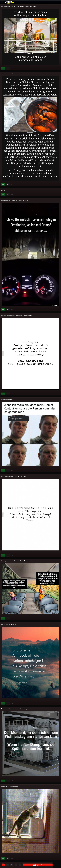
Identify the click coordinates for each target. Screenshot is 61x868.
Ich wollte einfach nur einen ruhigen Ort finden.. (15, 200)
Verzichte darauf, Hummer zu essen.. (12, 74)
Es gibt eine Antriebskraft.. (9, 624)
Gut (3, 68)
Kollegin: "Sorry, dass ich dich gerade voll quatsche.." (17, 315)
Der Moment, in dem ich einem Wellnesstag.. (14, 709)
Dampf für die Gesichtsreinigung (11, 787)
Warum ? (4, 190)
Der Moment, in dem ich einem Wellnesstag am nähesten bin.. (20, 7)
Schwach (8, 68)
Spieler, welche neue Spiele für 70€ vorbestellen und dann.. (19, 561)
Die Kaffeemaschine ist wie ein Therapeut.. (14, 477)
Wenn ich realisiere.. (7, 400)
